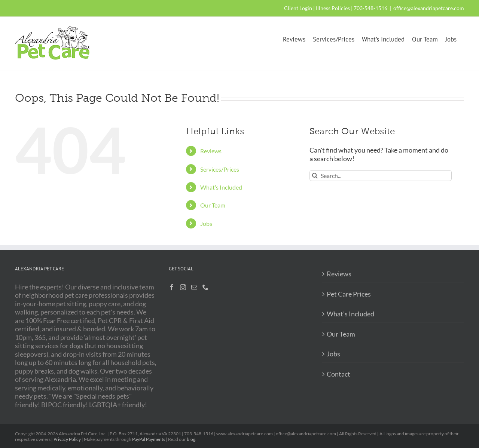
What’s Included (221, 187)
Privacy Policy (67, 439)
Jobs (206, 223)
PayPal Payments (149, 439)
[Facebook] (172, 287)
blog (191, 439)
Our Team (213, 205)
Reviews (211, 151)
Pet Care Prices (349, 294)
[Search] (315, 176)
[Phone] (205, 287)
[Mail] (194, 287)
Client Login (298, 8)
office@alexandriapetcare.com (429, 8)
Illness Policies (333, 8)
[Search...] (381, 176)
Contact (338, 374)
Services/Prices (220, 169)
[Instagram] (183, 287)
